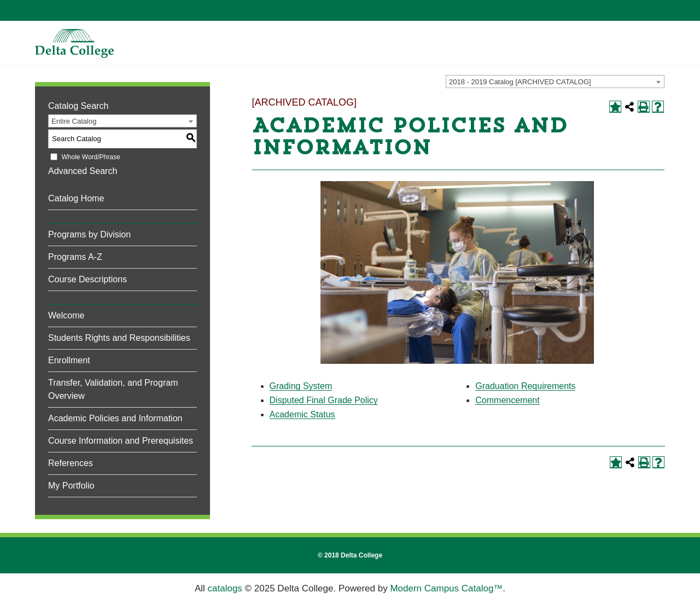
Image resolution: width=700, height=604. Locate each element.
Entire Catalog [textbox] (74, 121)
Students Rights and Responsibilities (119, 338)
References (71, 463)
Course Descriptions (87, 279)
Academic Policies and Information (115, 418)
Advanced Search (83, 171)
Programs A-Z (75, 257)
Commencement (507, 400)
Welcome (66, 315)
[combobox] (555, 82)
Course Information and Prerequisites (121, 441)
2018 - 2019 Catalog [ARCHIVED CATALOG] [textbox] (520, 82)
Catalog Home (76, 198)
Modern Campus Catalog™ (446, 588)
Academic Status (302, 414)
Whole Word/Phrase (91, 157)
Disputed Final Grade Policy (324, 400)
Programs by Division (89, 234)
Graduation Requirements (525, 386)
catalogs (225, 588)
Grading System (301, 386)
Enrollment (69, 360)
